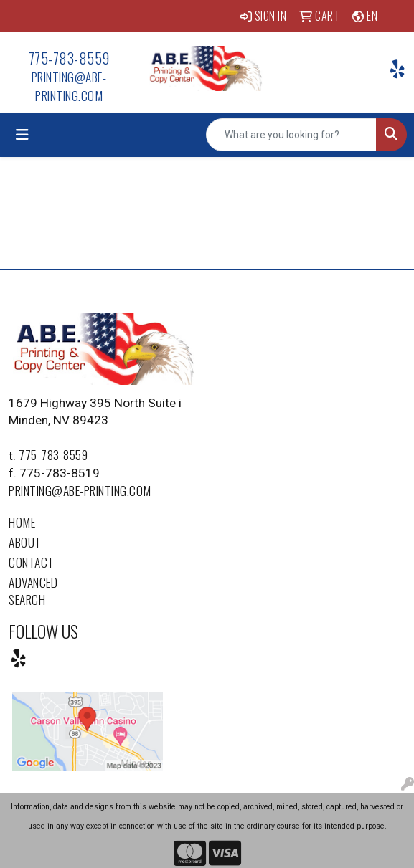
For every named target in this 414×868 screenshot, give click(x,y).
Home (22, 522)
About (25, 542)
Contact (32, 562)
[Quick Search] (291, 135)
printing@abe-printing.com (69, 86)
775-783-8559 (69, 58)
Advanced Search (33, 591)
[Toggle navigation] (22, 135)
